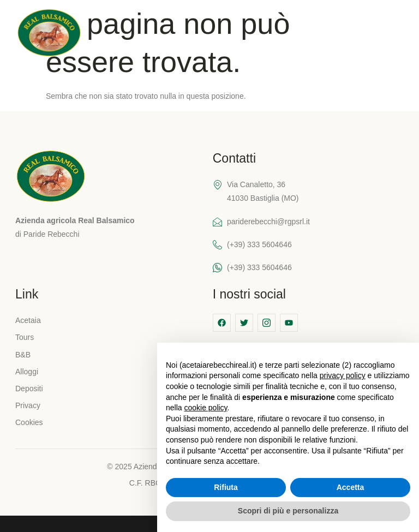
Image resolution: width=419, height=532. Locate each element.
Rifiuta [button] (226, 487)
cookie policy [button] (205, 408)
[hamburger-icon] (395, 34)
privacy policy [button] (343, 375)
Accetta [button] (351, 487)
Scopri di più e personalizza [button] (288, 511)
